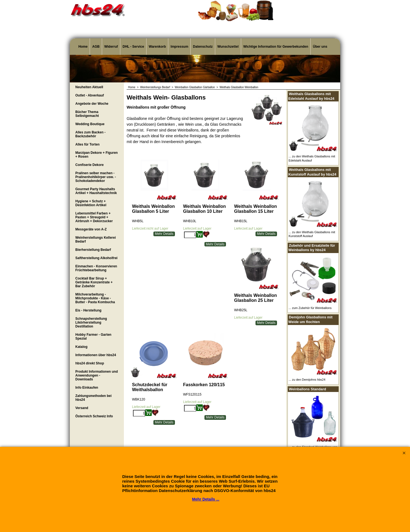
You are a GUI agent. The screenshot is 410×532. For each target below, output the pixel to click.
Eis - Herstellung (88, 310)
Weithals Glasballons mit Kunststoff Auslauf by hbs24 (312, 172)
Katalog (81, 347)
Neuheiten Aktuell (89, 87)
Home (83, 47)
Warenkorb (157, 47)
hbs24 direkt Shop (90, 363)
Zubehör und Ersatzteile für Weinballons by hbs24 (312, 248)
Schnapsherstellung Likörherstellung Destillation (91, 323)
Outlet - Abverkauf (90, 95)
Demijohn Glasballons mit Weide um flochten (310, 319)
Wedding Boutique (90, 124)
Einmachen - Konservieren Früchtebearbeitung (96, 268)
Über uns (320, 47)
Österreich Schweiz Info (94, 416)
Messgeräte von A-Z (91, 229)
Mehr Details (164, 234)
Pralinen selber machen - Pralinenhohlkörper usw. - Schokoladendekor (96, 177)
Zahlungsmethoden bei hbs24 (93, 398)
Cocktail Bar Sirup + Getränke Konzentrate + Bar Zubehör (94, 282)
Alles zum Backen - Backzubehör (90, 134)
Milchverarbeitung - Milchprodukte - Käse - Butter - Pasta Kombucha (95, 298)
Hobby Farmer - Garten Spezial (93, 337)
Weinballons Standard (307, 389)
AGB (96, 47)
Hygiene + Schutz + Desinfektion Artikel (91, 203)
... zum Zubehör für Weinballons (310, 308)
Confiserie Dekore (90, 165)
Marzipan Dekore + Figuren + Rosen (97, 155)
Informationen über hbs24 (96, 355)
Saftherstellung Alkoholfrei (96, 258)
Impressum (179, 47)
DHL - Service (133, 47)
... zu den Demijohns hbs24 (307, 380)
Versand (82, 408)
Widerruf (111, 47)
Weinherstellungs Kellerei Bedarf (96, 240)
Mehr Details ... (206, 499)
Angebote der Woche (92, 104)
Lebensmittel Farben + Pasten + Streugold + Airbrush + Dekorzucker (94, 217)
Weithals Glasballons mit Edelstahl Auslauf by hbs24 (311, 96)
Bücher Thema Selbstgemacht (87, 114)
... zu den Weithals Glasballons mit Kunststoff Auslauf (312, 234)
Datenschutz (203, 47)
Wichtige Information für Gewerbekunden (276, 47)
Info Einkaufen (87, 388)
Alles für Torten (87, 144)
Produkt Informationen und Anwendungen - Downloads (97, 375)
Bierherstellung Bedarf (93, 250)
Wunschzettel (228, 47)
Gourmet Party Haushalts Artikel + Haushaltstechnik (96, 191)
